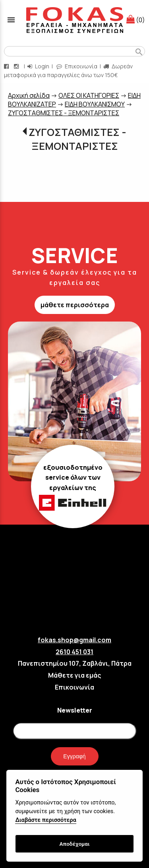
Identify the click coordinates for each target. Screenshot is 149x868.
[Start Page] (75, 20)
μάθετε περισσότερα (75, 305)
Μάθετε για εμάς (74, 675)
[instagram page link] (17, 66)
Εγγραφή (74, 756)
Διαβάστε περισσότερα (45, 820)
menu (11, 20)
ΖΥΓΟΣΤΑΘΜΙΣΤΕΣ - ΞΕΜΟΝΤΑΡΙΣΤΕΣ (64, 113)
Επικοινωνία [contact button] (77, 66)
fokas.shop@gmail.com (74, 640)
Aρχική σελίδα (29, 95)
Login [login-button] (38, 66)
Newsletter (75, 710)
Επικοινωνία (74, 687)
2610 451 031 (74, 652)
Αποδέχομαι (74, 844)
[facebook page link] (7, 66)
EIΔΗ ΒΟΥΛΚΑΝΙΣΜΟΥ (95, 104)
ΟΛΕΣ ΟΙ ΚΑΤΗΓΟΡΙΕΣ (89, 95)
